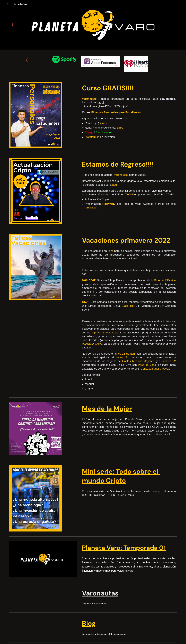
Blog (89, 624)
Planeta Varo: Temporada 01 (124, 548)
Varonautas (100, 593)
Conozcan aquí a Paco (154, 369)
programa (91, 207)
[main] (129, 88)
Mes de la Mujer (107, 409)
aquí (101, 102)
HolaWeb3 (133, 369)
